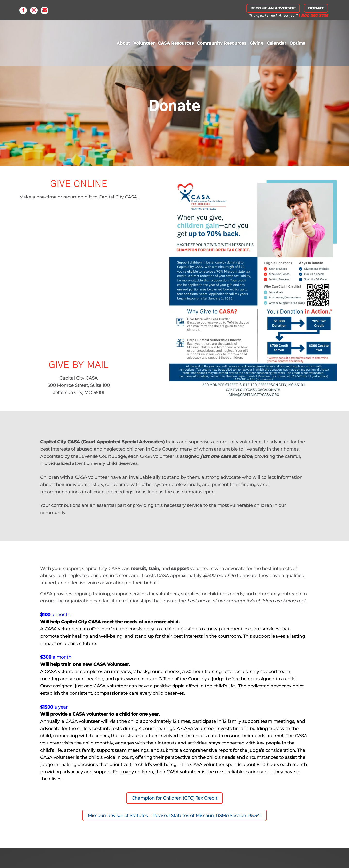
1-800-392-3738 (313, 16)
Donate (316, 8)
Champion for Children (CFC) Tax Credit (174, 798)
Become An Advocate (273, 8)
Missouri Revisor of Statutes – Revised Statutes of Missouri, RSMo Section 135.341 (174, 816)
